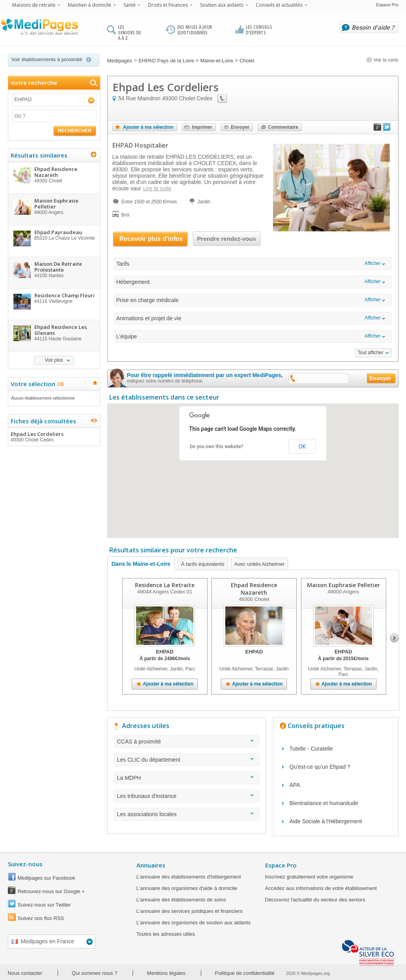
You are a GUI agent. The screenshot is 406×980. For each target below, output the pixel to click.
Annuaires (151, 865)
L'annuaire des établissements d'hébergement (189, 877)
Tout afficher (370, 353)
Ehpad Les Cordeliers (54, 437)
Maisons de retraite (34, 5)
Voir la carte (382, 60)
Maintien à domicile (90, 5)
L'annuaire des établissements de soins (181, 900)
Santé (130, 5)
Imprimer (202, 127)
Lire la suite (157, 188)
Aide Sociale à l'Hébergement (326, 821)
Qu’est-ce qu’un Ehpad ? (320, 767)
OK (302, 447)
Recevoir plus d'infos (151, 239)
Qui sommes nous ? (95, 973)
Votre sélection (36, 384)
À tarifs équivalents (203, 564)
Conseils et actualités (279, 5)
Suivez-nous (25, 864)
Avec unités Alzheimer (260, 564)
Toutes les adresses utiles (166, 934)
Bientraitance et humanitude (324, 803)
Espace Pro (387, 5)
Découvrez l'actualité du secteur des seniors (315, 900)
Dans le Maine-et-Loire (141, 564)
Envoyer (240, 127)
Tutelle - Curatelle (311, 749)
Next (394, 638)
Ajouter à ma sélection (148, 127)
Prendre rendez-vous (227, 239)
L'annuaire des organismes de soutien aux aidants (194, 923)
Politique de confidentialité (245, 973)
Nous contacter (25, 973)
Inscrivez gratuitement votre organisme (309, 877)
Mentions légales (166, 973)
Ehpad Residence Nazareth (254, 589)
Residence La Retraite (165, 585)
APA (295, 785)
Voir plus (54, 360)
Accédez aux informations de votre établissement (321, 888)
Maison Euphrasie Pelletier (343, 585)
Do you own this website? (217, 447)
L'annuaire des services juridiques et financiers (190, 911)
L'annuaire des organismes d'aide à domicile (187, 888)
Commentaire (283, 127)
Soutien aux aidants (222, 5)
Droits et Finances (168, 5)
